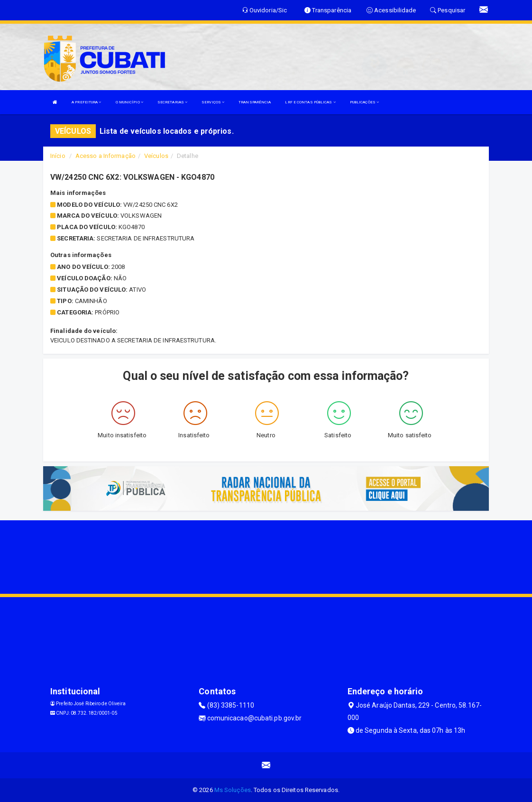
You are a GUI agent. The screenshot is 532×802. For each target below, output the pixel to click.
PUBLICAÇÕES (364, 102)
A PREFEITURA (86, 102)
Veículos (156, 156)
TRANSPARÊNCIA (255, 102)
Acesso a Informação (105, 156)
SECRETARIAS (172, 102)
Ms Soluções (233, 790)
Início (58, 156)
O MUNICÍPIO (129, 102)
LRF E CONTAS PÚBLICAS (310, 102)
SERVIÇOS (213, 102)
